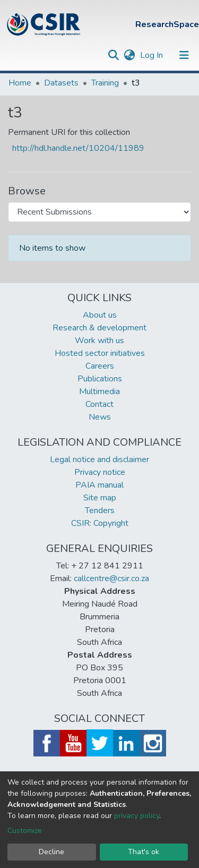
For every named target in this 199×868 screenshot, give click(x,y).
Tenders (100, 510)
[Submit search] (113, 55)
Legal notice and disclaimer (99, 459)
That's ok (144, 852)
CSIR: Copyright (100, 523)
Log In (153, 55)
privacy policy (137, 816)
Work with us (99, 341)
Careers (100, 366)
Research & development (99, 328)
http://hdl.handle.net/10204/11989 (78, 148)
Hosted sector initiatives (100, 353)
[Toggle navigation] (184, 55)
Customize (25, 831)
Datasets (61, 83)
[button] (129, 55)
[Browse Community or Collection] (99, 212)
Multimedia (99, 392)
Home (20, 83)
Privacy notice (100, 472)
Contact (99, 404)
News (100, 417)
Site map (100, 498)
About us (100, 315)
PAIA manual (99, 485)
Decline (51, 852)
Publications (100, 379)
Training (105, 83)
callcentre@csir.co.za (111, 578)
